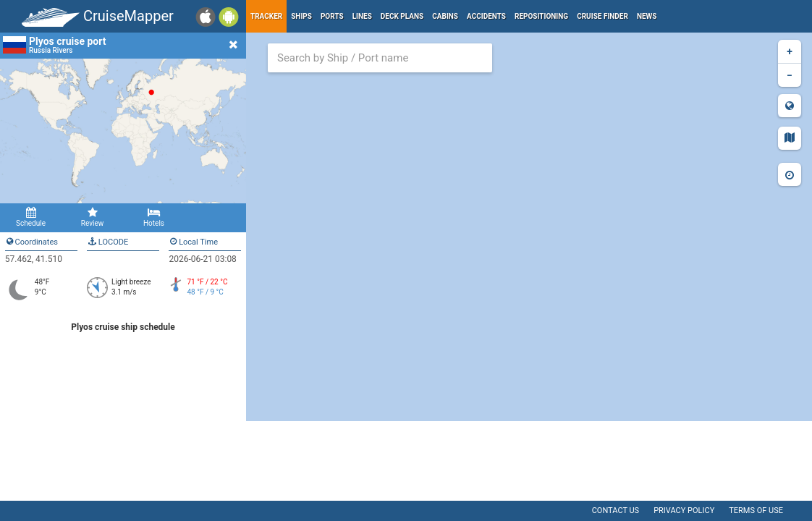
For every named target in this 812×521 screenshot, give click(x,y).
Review (92, 217)
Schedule (31, 217)
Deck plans (402, 16)
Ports (332, 16)
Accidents (486, 16)
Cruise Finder (602, 16)
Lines (362, 16)
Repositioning (541, 16)
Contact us (616, 511)
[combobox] (380, 58)
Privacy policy (684, 511)
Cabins (445, 16)
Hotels (154, 217)
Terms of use (756, 511)
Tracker (266, 16)
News (647, 16)
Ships (301, 16)
